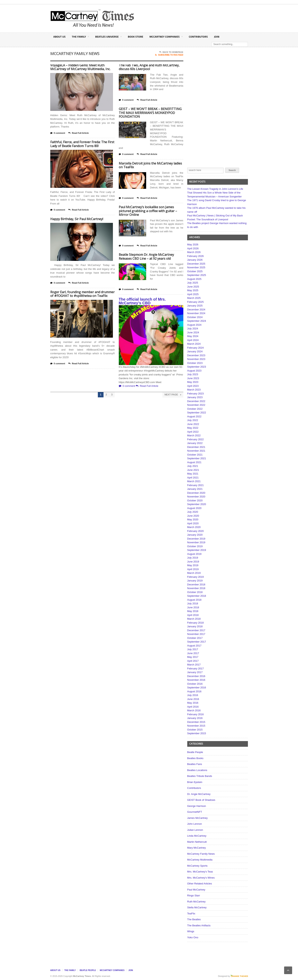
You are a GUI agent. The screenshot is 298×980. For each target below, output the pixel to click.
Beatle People (195, 752)
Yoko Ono (193, 937)
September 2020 (197, 504)
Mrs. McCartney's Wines (201, 878)
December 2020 (196, 493)
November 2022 (196, 405)
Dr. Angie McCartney (199, 794)
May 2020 (193, 519)
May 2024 (193, 336)
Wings (191, 931)
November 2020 (196, 497)
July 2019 (193, 558)
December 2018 (196, 584)
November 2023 (196, 359)
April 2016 (193, 707)
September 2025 (197, 275)
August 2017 (194, 646)
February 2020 (196, 531)
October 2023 (195, 363)
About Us (59, 37)
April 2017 (193, 661)
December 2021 (196, 447)
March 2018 (194, 619)
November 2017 (196, 634)
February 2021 (196, 485)
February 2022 (196, 439)
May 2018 (193, 611)
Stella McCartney (197, 907)
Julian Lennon (195, 830)
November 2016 (196, 680)
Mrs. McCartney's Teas (200, 872)
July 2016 (193, 695)
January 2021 (195, 489)
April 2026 (193, 248)
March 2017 (194, 665)
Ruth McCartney (196, 902)
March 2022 (194, 435)
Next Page (173, 395)
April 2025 (193, 294)
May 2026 (193, 245)
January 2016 (195, 718)
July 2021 (193, 466)
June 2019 (193, 562)
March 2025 (194, 298)
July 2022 (193, 420)
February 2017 (196, 669)
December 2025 (196, 264)
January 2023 (195, 397)
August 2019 (194, 554)
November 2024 (196, 313)
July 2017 (193, 649)
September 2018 (197, 596)
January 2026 (195, 260)
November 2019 (196, 542)
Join (217, 37)
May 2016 (193, 703)
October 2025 (195, 271)
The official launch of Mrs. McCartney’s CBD (142, 301)
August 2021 (194, 462)
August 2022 (194, 416)
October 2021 (195, 455)
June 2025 (193, 287)
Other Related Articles (200, 884)
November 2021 (196, 451)
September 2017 (197, 642)
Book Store (135, 37)
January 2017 (195, 672)
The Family (80, 37)
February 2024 (196, 348)
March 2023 (194, 390)
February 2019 (196, 577)
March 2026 (194, 252)
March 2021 (194, 481)
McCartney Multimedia (200, 860)
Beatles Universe (108, 37)
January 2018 (195, 626)
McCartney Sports (197, 866)
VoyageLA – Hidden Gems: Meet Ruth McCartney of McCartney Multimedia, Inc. (80, 67)
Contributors (198, 37)
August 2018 (194, 600)
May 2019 (193, 565)
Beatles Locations (197, 770)
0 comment (58, 133)
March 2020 (194, 527)
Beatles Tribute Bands (200, 776)
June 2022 (193, 424)
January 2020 (195, 535)
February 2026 (196, 256)
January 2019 (195, 581)
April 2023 (193, 386)
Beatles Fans (195, 764)
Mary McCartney (197, 848)
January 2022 (195, 443)
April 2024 (193, 340)
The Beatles (194, 919)
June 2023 (193, 378)
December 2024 (196, 310)
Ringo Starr (194, 895)
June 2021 (193, 470)
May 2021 (193, 474)
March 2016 (194, 710)
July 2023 (193, 374)
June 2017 (193, 653)
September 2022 (197, 413)
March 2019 (194, 573)
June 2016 (193, 699)
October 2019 (195, 546)
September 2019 (197, 550)
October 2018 (195, 592)
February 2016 (196, 714)
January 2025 (195, 306)
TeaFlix (191, 914)
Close (153, 67)
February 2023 (196, 394)
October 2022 (195, 409)
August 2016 (194, 691)
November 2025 (196, 267)
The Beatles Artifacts (199, 925)
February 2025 (196, 302)
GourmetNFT (195, 812)
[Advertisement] (188, 18)
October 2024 (195, 317)
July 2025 (193, 283)
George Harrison (197, 806)
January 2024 (195, 351)
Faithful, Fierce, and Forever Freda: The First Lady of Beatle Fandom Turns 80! (82, 144)
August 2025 (194, 279)
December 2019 (196, 539)
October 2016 (195, 684)
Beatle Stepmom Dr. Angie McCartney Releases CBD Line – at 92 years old (146, 257)
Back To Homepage (171, 52)
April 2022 (193, 432)
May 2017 (193, 657)
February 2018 (196, 623)
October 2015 (195, 730)
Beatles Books (195, 758)
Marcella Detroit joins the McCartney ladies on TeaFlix (150, 165)
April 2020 (193, 523)
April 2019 (193, 569)
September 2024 (197, 321)
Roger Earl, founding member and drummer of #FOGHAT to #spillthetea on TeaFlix (82, 294)
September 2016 (197, 688)
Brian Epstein (195, 782)
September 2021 (197, 458)
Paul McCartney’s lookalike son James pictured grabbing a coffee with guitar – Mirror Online (148, 211)
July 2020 (193, 512)
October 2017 (195, 638)
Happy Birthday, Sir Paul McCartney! (77, 219)
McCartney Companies (166, 37)
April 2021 (193, 478)
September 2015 (197, 733)
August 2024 (194, 325)
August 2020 (194, 508)
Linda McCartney (197, 836)
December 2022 (196, 401)
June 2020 (193, 516)
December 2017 (196, 630)
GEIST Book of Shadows (201, 800)
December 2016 (196, 676)
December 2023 (196, 355)
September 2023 (197, 367)
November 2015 (196, 726)
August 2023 (194, 371)
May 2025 (193, 290)
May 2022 (193, 428)
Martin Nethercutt (197, 842)
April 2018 (193, 615)
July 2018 (193, 603)
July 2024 (193, 329)
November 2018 (196, 588)
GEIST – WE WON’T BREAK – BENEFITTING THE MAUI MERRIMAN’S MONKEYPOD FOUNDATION (150, 113)
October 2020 (195, 500)
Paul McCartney (196, 890)
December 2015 (196, 722)
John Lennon (195, 824)
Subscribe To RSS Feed (169, 55)
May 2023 (193, 382)
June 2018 (193, 607)
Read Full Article (78, 133)
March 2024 (194, 344)
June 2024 (193, 332)
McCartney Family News (201, 854)
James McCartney (198, 818)
